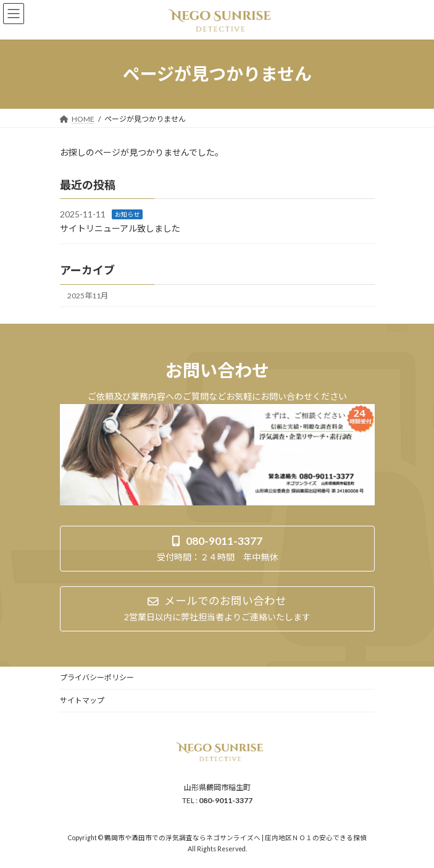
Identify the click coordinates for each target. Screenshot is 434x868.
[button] (217, 548)
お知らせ (127, 214)
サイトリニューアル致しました (120, 228)
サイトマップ (82, 700)
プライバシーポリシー (97, 677)
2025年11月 (88, 296)
